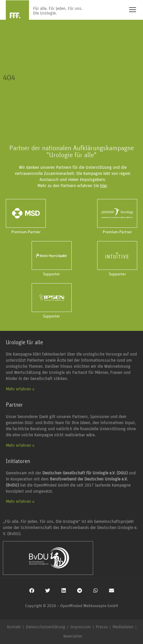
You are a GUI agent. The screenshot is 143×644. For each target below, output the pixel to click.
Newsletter (73, 636)
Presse (102, 627)
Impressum (80, 627)
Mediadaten (123, 627)
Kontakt (14, 627)
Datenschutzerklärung (46, 627)
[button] (32, 590)
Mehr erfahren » (20, 389)
